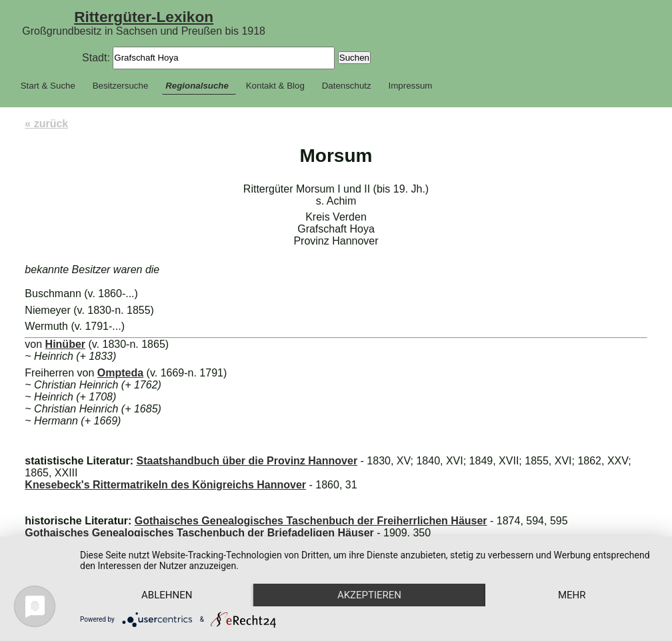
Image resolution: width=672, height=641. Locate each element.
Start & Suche (48, 86)
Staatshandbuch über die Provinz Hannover (247, 461)
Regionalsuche (197, 86)
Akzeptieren (369, 595)
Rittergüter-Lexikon (144, 17)
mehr (572, 595)
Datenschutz (347, 86)
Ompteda (120, 373)
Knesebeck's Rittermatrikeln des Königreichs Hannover (165, 485)
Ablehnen (167, 595)
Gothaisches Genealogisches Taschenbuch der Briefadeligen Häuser (199, 533)
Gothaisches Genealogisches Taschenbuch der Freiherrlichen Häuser (311, 521)
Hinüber (65, 344)
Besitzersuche (121, 86)
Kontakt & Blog (275, 86)
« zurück (46, 124)
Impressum (411, 86)
